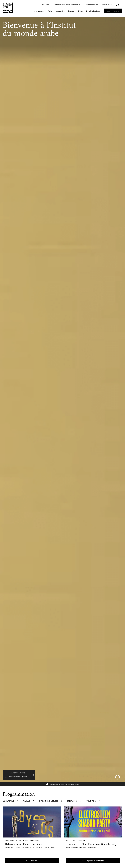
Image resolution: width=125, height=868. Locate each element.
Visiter (50, 11)
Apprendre (60, 11)
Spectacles (72, 801)
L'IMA (80, 11)
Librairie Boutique (93, 11)
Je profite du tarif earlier (95, 861)
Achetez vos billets (17, 773)
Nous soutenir (106, 5)
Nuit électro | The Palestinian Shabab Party (91, 844)
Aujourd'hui (8, 801)
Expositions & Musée (13, 841)
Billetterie (115, 11)
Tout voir (91, 801)
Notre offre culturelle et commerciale (67, 5)
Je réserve (34, 861)
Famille (26, 801)
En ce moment (39, 11)
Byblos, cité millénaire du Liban (24, 844)
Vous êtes (45, 5)
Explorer (71, 11)
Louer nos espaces (91, 5)
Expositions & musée (48, 801)
